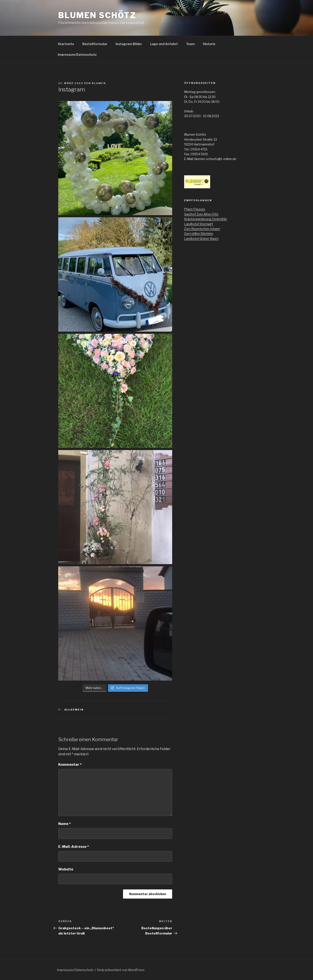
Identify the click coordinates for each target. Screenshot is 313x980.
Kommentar (70, 765)
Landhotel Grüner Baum (201, 239)
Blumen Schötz (97, 15)
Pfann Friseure (195, 209)
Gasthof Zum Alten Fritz (201, 214)
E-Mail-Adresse (74, 847)
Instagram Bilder (129, 44)
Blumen (99, 83)
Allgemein (74, 710)
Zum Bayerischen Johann (202, 229)
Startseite (66, 44)
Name (65, 824)
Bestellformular (95, 44)
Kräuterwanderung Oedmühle (206, 219)
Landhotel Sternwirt (199, 224)
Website (66, 869)
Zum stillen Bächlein (199, 234)
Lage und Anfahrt (164, 44)
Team (190, 44)
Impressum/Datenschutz (77, 55)
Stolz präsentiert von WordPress (121, 970)
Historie (209, 44)
